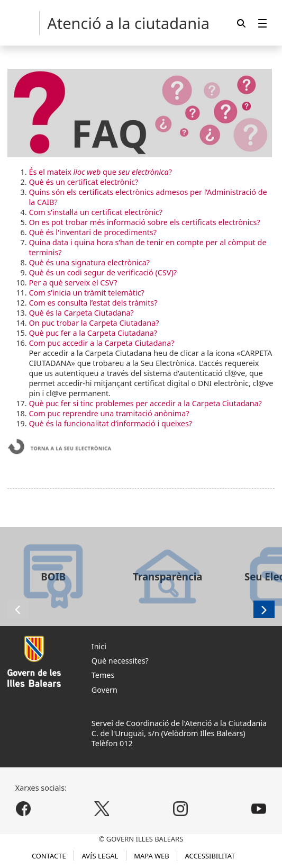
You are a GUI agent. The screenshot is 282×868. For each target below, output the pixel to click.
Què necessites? (120, 661)
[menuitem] (262, 23)
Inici (99, 646)
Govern (104, 690)
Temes (103, 675)
